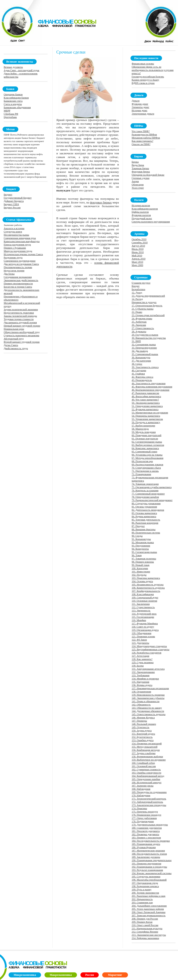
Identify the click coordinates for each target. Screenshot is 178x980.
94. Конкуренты (140, 549)
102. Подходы (139, 575)
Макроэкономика (61, 975)
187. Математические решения (148, 850)
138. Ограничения (141, 691)
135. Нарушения (140, 682)
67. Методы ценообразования (148, 458)
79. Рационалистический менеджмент (152, 500)
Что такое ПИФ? (141, 131)
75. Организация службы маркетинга (152, 487)
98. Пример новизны (143, 562)
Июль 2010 (138, 249)
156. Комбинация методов (146, 750)
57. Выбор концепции (143, 425)
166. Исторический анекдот (147, 782)
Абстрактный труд (14, 339)
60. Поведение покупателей (146, 435)
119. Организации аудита (145, 630)
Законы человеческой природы (20, 316)
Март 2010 (137, 262)
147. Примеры (139, 721)
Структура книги (13, 232)
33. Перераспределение (144, 348)
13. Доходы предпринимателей (148, 296)
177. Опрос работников (144, 818)
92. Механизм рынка (143, 542)
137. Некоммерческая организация (150, 688)
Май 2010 (137, 255)
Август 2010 (138, 246)
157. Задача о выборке (144, 753)
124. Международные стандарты (149, 646)
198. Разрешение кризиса (145, 886)
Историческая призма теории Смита (23, 254)
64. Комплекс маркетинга (145, 448)
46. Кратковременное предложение (151, 390)
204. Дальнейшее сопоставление (149, 906)
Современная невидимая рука (20, 238)
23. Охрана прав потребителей (148, 315)
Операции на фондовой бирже (148, 175)
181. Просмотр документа (146, 831)
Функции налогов (141, 215)
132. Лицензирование (143, 672)
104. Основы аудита (142, 581)
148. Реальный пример (144, 724)
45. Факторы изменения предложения (152, 387)
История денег (140, 110)
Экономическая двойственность (21, 280)
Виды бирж (138, 165)
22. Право (137, 312)
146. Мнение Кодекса (143, 717)
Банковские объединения (17, 107)
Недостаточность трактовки (19, 313)
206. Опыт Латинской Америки (149, 912)
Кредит (136, 286)
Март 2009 (137, 265)
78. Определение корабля (145, 497)
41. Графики (138, 374)
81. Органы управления (144, 507)
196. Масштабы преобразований (149, 880)
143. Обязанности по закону (147, 708)
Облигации (138, 184)
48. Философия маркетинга (146, 396)
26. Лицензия (139, 325)
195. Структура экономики (146, 876)
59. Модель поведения (144, 432)
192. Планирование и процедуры (149, 867)
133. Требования (141, 675)
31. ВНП (136, 341)
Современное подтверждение (20, 261)
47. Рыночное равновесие (145, 393)
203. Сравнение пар (142, 902)
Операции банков (13, 94)
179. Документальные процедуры (150, 825)
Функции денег (140, 104)
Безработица (138, 289)
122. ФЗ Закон (139, 640)
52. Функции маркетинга (145, 409)
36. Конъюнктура (141, 357)
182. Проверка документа (145, 834)
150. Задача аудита (142, 730)
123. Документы (140, 643)
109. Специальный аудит (145, 597)
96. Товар (137, 555)
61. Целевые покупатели (145, 438)
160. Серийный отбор (143, 763)
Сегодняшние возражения (18, 277)
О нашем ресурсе (141, 283)
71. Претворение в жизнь (145, 471)
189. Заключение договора (146, 857)
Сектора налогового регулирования (151, 222)
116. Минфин (139, 620)
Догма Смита (11, 345)
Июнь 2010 (138, 252)
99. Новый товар (141, 565)
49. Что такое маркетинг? (145, 400)
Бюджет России (12, 207)
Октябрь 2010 (139, 239)
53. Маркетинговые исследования (150, 412)
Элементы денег (140, 107)
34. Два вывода (140, 351)
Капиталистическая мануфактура (22, 241)
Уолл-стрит (138, 188)
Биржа (135, 162)
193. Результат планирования (147, 870)
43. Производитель (142, 380)
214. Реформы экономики (145, 938)
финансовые (67, 22)
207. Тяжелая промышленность (149, 915)
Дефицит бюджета (14, 201)
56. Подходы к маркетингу (146, 422)
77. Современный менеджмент (148, 494)
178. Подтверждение (143, 821)
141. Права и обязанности (146, 701)
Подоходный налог (142, 218)
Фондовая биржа (141, 171)
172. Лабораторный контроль (147, 802)
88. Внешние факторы (144, 529)
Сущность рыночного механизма (21, 335)
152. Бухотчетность (142, 737)
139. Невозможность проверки (148, 695)
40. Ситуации (139, 370)
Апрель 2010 (138, 259)
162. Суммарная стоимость (146, 769)
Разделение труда (13, 257)
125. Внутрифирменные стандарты (151, 649)
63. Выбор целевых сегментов (148, 445)
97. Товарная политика (144, 558)
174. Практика (139, 808)
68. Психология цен (142, 461)
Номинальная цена (14, 329)
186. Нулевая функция (144, 847)
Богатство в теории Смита (18, 287)
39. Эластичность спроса (145, 367)
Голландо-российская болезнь (148, 76)
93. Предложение (141, 546)
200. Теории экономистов (145, 893)
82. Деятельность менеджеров (148, 510)
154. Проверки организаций (147, 743)
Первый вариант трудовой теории (22, 326)
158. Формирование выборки (147, 756)
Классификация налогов (145, 209)
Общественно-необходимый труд (22, 332)
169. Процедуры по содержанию (149, 792)
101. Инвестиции (141, 571)
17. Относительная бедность (147, 305)
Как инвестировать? (142, 141)
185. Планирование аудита (146, 844)
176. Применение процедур (146, 815)
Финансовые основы (143, 63)
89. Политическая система (146, 533)
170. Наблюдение (141, 795)
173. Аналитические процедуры (149, 805)
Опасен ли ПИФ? (141, 144)
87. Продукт (138, 526)
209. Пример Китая (142, 922)
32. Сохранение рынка (144, 344)
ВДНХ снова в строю (143, 83)
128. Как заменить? (142, 659)
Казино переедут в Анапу (145, 80)
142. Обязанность (141, 704)
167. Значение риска (143, 786)
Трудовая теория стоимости (19, 319)
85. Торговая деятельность (146, 520)
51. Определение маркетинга (147, 406)
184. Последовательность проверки (151, 841)
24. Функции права (142, 318)
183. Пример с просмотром (146, 837)
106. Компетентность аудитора (148, 588)
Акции (135, 181)
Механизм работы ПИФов (146, 138)
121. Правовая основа (143, 636)
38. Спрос (137, 364)
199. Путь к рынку (142, 889)
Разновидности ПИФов (144, 134)
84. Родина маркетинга (144, 516)
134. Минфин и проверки (145, 679)
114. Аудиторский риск (144, 614)
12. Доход (137, 292)
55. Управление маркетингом (147, 419)
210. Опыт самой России (145, 925)
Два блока (9, 274)
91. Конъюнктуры (141, 539)
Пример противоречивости (18, 283)
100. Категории (140, 568)
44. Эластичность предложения (149, 383)
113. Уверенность (141, 610)
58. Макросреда (140, 429)
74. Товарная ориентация (145, 484)
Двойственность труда (16, 348)
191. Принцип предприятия (146, 863)
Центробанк (10, 117)
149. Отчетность (140, 727)
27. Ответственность (143, 328)
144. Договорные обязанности (148, 711)
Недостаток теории (14, 270)
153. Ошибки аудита (143, 740)
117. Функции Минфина (145, 623)
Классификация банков (16, 98)
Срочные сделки (141, 178)
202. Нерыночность (142, 899)
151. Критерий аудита (143, 734)
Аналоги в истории (14, 228)
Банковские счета (13, 101)
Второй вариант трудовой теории (22, 342)
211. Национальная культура (147, 928)
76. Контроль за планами (145, 490)
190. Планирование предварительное (152, 860)
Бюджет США (11, 204)
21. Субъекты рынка (143, 309)
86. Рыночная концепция (145, 523)
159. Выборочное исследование (149, 760)
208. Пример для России (145, 919)
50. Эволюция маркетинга (146, 403)
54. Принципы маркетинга (146, 416)
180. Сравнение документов (147, 828)
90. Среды (137, 536)
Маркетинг (115, 975)
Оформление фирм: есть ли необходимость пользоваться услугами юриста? (153, 70)
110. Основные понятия (144, 601)
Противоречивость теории (18, 267)
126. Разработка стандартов (146, 653)
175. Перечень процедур (145, 812)
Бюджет (8, 194)
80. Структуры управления (146, 503)
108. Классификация (143, 594)
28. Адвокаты (139, 331)
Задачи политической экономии (21, 309)
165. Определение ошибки (146, 779)
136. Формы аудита (142, 685)
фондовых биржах (101, 203)
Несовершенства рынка (16, 235)
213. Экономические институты (149, 935)
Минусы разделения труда (18, 251)
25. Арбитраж (139, 322)
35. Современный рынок (145, 354)
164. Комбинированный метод (148, 776)
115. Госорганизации (143, 617)
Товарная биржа (140, 168)
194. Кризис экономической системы (152, 873)
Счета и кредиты (13, 104)
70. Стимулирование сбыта (146, 468)
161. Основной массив (144, 766)
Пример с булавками (15, 248)
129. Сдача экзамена (143, 662)
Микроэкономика (25, 975)
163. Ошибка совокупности (146, 773)
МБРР (7, 111)
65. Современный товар (144, 451)
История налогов (141, 205)
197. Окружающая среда (145, 883)
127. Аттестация (140, 656)
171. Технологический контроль (149, 799)
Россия (90, 975)
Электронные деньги (143, 114)
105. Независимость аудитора (148, 584)
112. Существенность (143, 607)
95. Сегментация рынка (144, 552)
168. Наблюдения (141, 789)
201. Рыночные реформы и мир (149, 896)
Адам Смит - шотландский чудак (21, 70)
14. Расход (137, 299)
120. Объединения (141, 633)
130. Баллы (138, 666)
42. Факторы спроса (142, 377)
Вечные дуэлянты (13, 67)
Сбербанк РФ (11, 114)
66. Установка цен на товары (147, 455)
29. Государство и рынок (145, 335)
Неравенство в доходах (144, 302)
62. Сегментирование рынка (147, 442)
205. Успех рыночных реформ (148, 909)
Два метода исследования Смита (21, 264)
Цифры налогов (140, 212)
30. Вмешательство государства (149, 338)
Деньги (136, 101)
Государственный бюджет (18, 198)
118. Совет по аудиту (143, 627)
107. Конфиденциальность (146, 591)
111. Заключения (141, 604)
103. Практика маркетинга (146, 578)
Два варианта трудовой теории (20, 322)
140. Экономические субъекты (148, 698)
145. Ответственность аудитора (149, 714)
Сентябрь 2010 (140, 242)
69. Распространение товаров (147, 464)
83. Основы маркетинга (144, 513)
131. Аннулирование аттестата (148, 669)
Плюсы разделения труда (17, 244)
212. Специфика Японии (145, 932)
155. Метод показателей (145, 747)
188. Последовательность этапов (149, 854)
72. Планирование (141, 474)
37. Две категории (141, 361)
